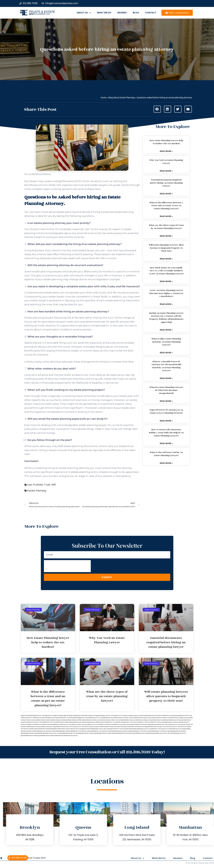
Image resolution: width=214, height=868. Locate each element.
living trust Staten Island (141, 716)
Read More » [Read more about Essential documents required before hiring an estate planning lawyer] (166, 194)
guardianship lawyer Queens (29, 736)
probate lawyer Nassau (175, 720)
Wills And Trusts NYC (34, 858)
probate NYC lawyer (143, 722)
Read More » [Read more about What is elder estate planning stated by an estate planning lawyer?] (166, 353)
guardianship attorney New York (50, 733)
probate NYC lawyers (156, 722)
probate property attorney (171, 722)
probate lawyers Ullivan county (95, 722)
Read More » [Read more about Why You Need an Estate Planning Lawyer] (166, 171)
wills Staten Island (127, 729)
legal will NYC (49, 716)
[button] (157, 109)
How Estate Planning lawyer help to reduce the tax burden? (166, 142)
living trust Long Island (94, 716)
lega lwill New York (39, 716)
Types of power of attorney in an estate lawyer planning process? (166, 411)
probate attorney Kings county (142, 718)
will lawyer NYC (77, 727)
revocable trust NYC (90, 725)
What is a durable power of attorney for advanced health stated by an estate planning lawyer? (166, 366)
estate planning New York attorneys (97, 731)
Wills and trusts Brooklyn (127, 727)
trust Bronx (123, 725)
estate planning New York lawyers (158, 731)
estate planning (81, 472)
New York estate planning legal (72, 718)
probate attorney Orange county (178, 718)
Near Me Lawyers (72, 736)
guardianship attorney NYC (68, 733)
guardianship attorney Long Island (31, 733)
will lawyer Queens (87, 727)
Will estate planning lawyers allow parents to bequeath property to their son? (166, 248)
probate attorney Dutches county (123, 718)
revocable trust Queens (104, 725)
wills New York (117, 729)
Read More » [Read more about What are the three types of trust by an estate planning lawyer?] (166, 236)
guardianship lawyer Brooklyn (124, 733)
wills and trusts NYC (171, 727)
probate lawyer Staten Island (63, 722)
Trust (47, 485)
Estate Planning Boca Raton (53, 729)
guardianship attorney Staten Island (104, 733)
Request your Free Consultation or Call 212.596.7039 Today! (107, 752)
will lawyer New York (66, 727)
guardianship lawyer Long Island (142, 733)
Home (104, 98)
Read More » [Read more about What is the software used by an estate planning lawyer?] (166, 463)
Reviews (122, 13)
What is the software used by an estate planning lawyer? (166, 454)
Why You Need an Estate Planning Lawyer (166, 162)
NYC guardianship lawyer (105, 718)
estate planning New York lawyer (138, 731)
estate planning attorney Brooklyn (118, 731)
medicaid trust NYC (27, 718)
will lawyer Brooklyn (40, 727)
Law (30, 485)
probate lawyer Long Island (159, 720)
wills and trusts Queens (184, 727)
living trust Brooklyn (82, 716)
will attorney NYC (173, 725)
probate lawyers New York (34, 722)
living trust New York (107, 716)
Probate (38, 485)
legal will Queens (58, 716)
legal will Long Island (27, 716)
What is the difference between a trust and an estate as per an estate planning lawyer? (166, 206)
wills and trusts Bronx (114, 727)
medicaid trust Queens (39, 718)
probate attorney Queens (43, 720)
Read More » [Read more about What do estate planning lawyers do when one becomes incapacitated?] (166, 401)
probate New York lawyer (129, 722)
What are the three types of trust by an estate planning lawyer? (166, 227)
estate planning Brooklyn (59, 731)
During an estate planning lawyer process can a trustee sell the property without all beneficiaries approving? (166, 318)
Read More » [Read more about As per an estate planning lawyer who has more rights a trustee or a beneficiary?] (166, 304)
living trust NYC (118, 716)
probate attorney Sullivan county (91, 720)
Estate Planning (37, 491)
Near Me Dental (62, 736)
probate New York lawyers (158, 729)
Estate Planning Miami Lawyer (95, 729)
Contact (151, 13)
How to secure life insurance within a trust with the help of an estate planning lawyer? (166, 433)
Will (54, 485)
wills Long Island (108, 729)
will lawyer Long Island (52, 727)
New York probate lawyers (89, 718)
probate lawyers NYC (48, 722)
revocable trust (115, 725)
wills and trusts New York (158, 727)
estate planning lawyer (93, 425)
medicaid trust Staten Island (55, 718)
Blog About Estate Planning (122, 98)
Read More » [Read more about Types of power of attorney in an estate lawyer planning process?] (166, 421)
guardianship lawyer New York (161, 733)
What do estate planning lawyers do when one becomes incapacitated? (166, 390)
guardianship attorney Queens (85, 733)
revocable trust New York (76, 725)
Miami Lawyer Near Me (68, 729)
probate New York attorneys (113, 722)
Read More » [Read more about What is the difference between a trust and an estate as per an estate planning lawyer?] (166, 216)
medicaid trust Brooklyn (155, 716)
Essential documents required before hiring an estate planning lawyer (166, 183)
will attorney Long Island (147, 725)
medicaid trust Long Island (170, 716)
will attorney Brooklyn (133, 725)
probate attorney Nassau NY (160, 718)
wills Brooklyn (42, 729)
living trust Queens (128, 716)
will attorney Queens (184, 725)
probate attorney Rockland (58, 720)
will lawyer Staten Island (100, 727)
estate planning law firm (40, 14)
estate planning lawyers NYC (141, 729)
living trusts (102, 347)
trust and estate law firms (174, 729)
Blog (136, 13)
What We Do (104, 13)
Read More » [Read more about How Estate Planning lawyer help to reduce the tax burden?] (166, 151)
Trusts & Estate (42, 12)
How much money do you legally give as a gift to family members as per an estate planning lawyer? (166, 271)
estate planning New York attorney (76, 731)
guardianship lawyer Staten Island (48, 736)
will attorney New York (161, 725)
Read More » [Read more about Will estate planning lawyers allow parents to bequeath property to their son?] (166, 259)
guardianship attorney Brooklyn (177, 731)
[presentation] (67, 566)
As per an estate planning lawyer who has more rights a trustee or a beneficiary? (166, 293)
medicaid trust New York (185, 716)
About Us (84, 13)
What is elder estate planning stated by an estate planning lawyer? (166, 342)
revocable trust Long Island (48, 725)
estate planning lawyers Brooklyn (42, 731)
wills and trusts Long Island (143, 727)
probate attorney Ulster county (110, 720)
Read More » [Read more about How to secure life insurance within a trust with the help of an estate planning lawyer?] (166, 443)
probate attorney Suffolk (74, 720)
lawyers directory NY (62, 725)
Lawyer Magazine (81, 729)
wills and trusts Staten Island (29, 729)
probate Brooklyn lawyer (127, 720)
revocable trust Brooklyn (32, 725)
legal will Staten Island (70, 716)
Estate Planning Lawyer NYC (178, 733)
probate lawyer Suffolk (79, 722)
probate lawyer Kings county (143, 720)
